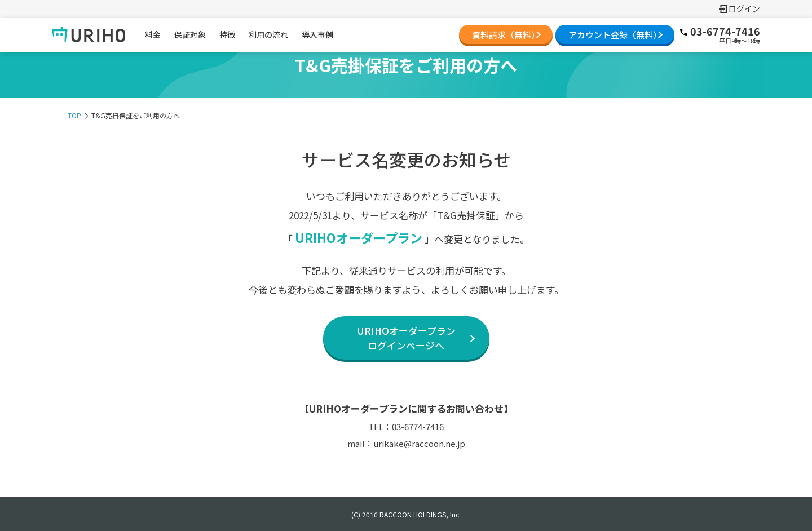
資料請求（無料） (506, 35)
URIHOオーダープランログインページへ (406, 338)
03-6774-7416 (720, 31)
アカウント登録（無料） (615, 35)
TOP (74, 115)
